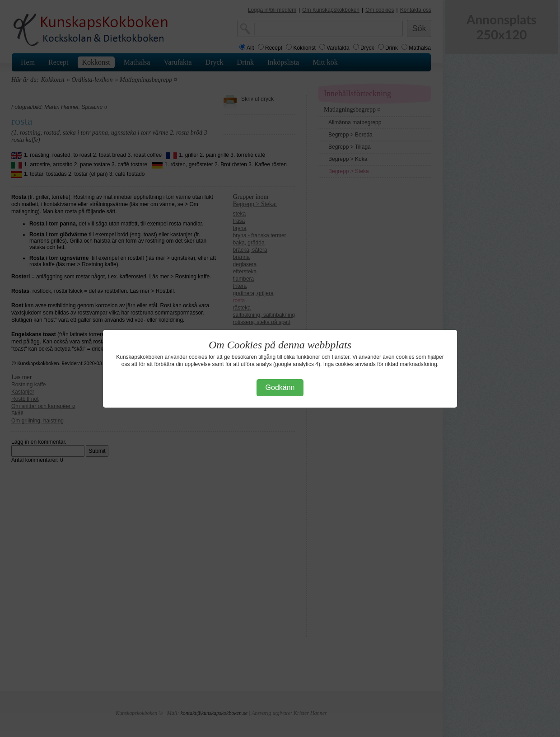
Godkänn (280, 387)
